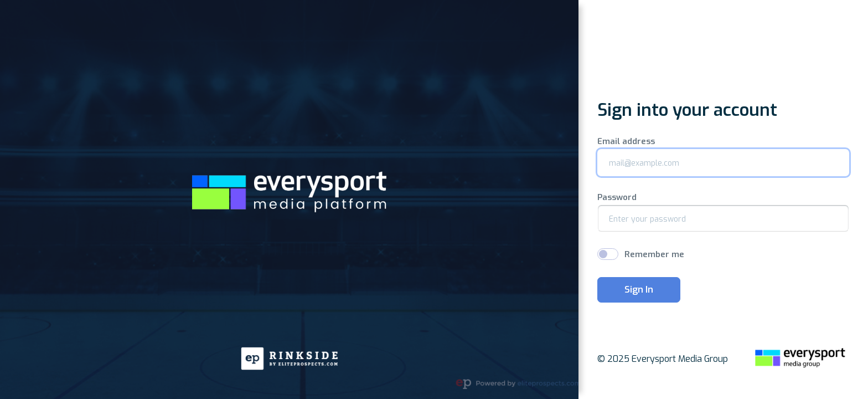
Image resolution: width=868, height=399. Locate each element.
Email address (626, 142)
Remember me (654, 254)
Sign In (639, 290)
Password (617, 198)
